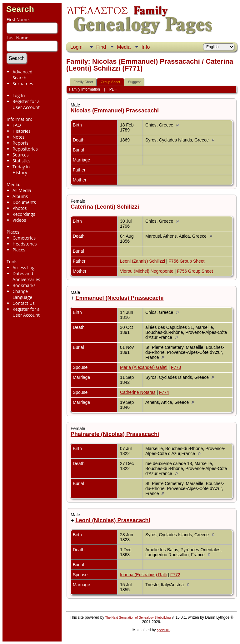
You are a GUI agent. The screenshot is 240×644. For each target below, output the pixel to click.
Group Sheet (110, 82)
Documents (24, 202)
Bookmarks (24, 285)
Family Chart (83, 82)
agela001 (163, 630)
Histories (22, 131)
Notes (19, 137)
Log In (19, 95)
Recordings (24, 214)
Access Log (23, 268)
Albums (20, 196)
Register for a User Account (26, 104)
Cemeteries (24, 238)
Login (76, 47)
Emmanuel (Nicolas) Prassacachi (119, 298)
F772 (175, 575)
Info (146, 47)
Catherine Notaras (138, 392)
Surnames (23, 84)
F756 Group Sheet (186, 261)
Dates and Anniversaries (26, 276)
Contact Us (24, 303)
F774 (164, 392)
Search (20, 9)
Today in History (21, 170)
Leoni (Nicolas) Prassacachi (113, 520)
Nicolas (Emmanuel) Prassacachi (115, 111)
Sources (21, 155)
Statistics (22, 161)
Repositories (25, 149)
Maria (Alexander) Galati (144, 367)
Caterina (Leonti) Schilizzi (105, 207)
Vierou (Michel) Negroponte (147, 271)
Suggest (134, 82)
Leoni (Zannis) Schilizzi (142, 261)
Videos (19, 220)
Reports (20, 143)
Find (101, 47)
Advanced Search (22, 75)
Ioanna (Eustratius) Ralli (143, 575)
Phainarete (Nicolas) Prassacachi (115, 434)
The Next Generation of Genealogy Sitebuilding (138, 618)
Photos (20, 208)
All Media (22, 190)
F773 (176, 367)
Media (124, 47)
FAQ (17, 125)
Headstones (25, 244)
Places (19, 250)
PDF (113, 89)
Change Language (22, 294)
